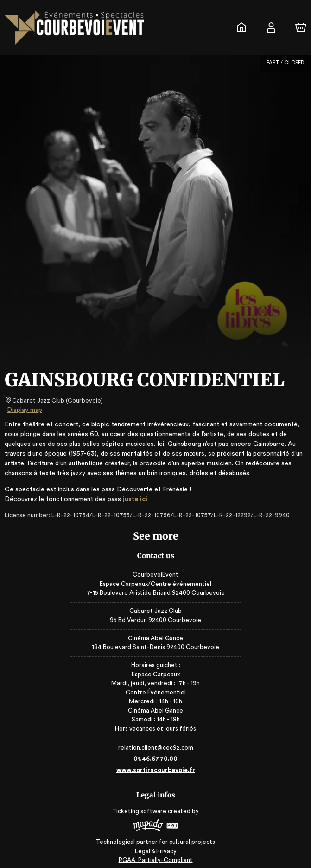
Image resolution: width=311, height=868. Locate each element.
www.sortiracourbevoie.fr (155, 770)
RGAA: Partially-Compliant (155, 856)
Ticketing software (140, 811)
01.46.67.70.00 (155, 759)
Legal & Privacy (155, 847)
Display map (25, 410)
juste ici (130, 499)
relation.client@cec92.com (155, 748)
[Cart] (301, 27)
